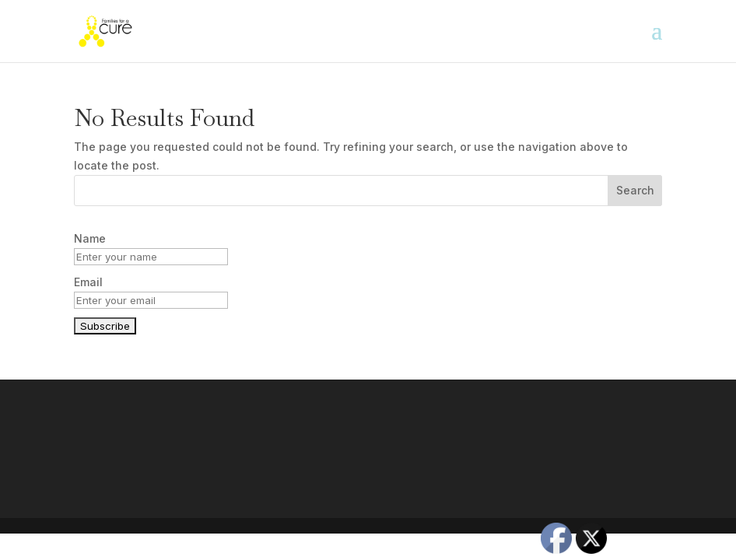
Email (88, 282)
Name (90, 238)
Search (635, 190)
